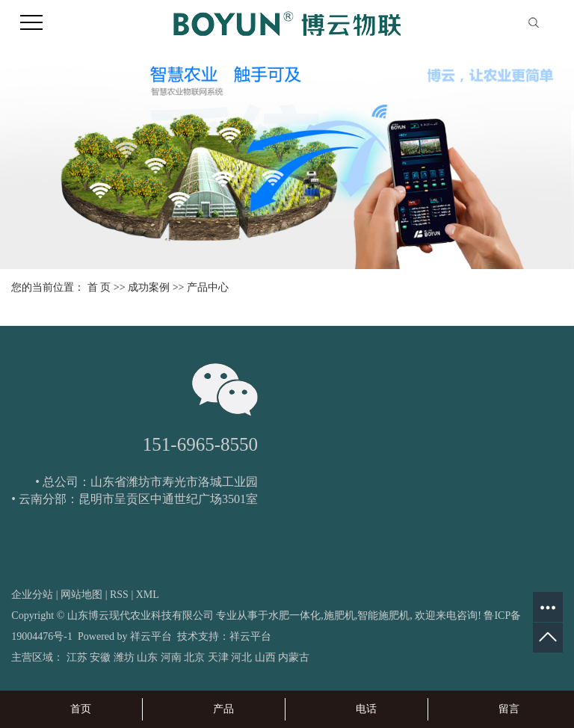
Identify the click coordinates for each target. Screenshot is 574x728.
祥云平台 (151, 636)
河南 (171, 657)
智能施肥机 (383, 616)
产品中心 (208, 287)
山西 (265, 657)
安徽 (100, 657)
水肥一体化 (294, 616)
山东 (147, 657)
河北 (241, 657)
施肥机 (339, 616)
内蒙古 (294, 657)
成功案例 (149, 287)
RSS (119, 595)
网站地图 (81, 595)
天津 (218, 657)
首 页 (99, 287)
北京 (194, 657)
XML (148, 595)
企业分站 (32, 595)
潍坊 (124, 657)
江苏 (77, 657)
